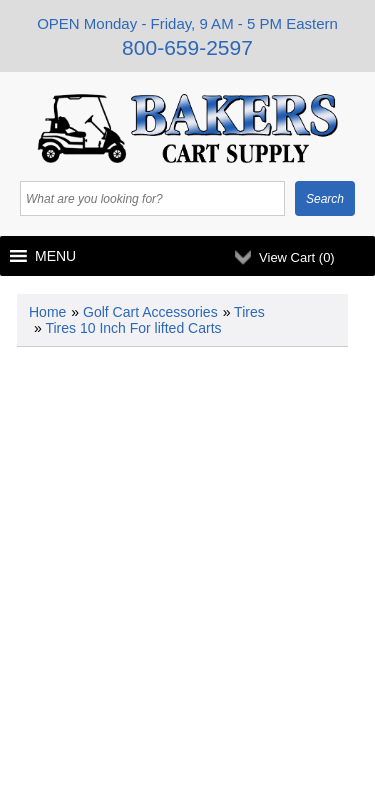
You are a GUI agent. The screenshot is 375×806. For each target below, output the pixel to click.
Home (47, 312)
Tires (249, 312)
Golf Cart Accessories (150, 312)
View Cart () (297, 257)
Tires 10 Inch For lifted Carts (133, 328)
